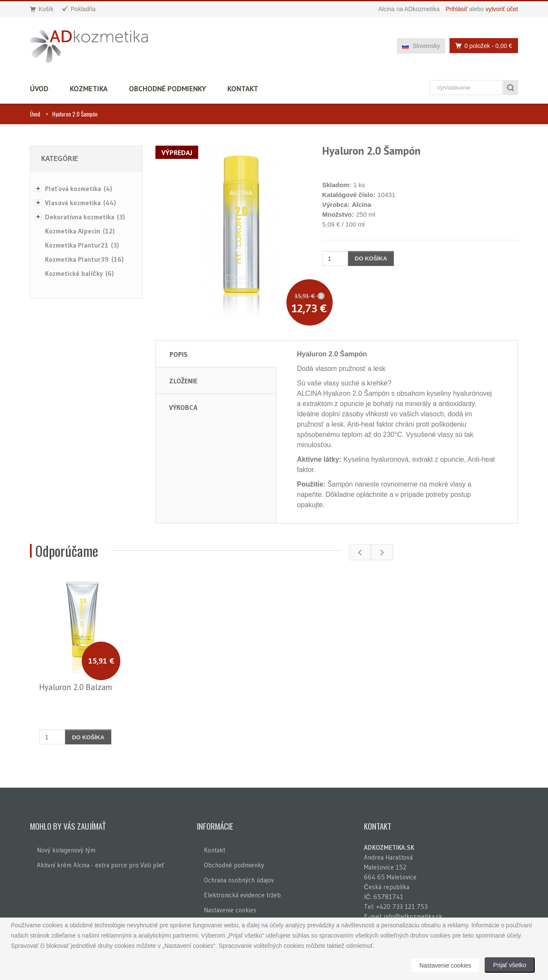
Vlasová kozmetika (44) (80, 203)
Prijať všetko (510, 965)
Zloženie (183, 381)
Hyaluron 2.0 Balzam (76, 687)
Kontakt (243, 89)
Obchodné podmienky (167, 89)
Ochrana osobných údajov (239, 880)
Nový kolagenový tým (66, 850)
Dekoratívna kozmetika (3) (85, 217)
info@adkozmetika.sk (413, 916)
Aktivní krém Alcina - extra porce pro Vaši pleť (101, 865)
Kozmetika (89, 89)
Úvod (39, 89)
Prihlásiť (457, 9)
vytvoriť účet (502, 9)
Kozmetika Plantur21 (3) (82, 245)
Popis (179, 354)
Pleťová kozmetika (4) (79, 188)
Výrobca (183, 407)
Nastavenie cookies (230, 910)
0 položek (481, 46)
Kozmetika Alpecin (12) (80, 231)
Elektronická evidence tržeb (242, 895)
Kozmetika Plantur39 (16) (84, 259)
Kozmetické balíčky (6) (79, 273)
